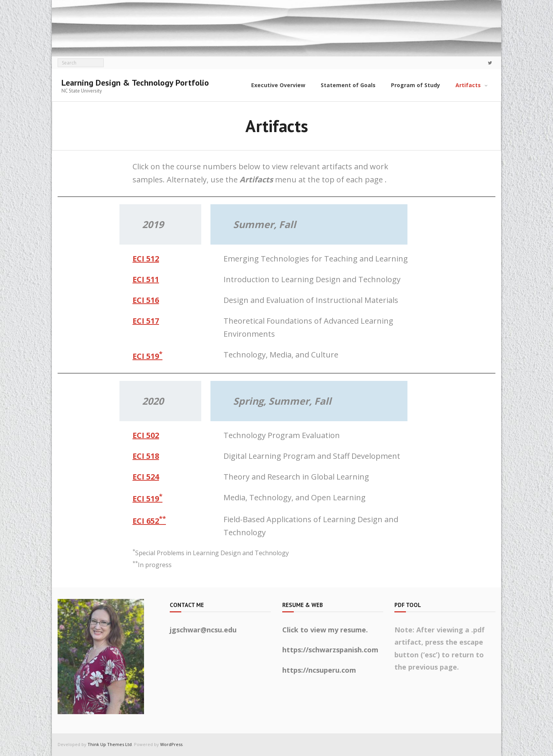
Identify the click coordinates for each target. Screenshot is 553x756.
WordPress (171, 744)
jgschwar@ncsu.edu (203, 630)
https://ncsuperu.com (319, 670)
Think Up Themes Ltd (110, 744)
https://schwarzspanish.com (330, 650)
